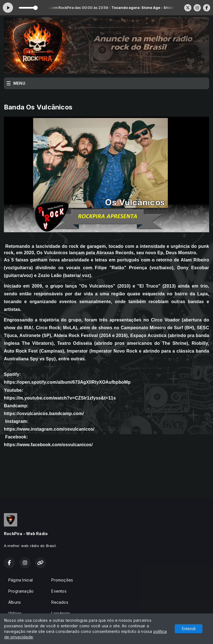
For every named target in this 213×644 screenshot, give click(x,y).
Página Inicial (21, 580)
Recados (60, 602)
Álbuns (15, 602)
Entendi (189, 629)
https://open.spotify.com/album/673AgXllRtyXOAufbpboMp (67, 382)
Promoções (62, 580)
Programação (21, 591)
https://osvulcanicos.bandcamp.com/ (44, 414)
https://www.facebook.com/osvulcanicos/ (48, 445)
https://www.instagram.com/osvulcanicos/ (49, 429)
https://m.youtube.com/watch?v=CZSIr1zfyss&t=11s (60, 398)
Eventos (59, 591)
